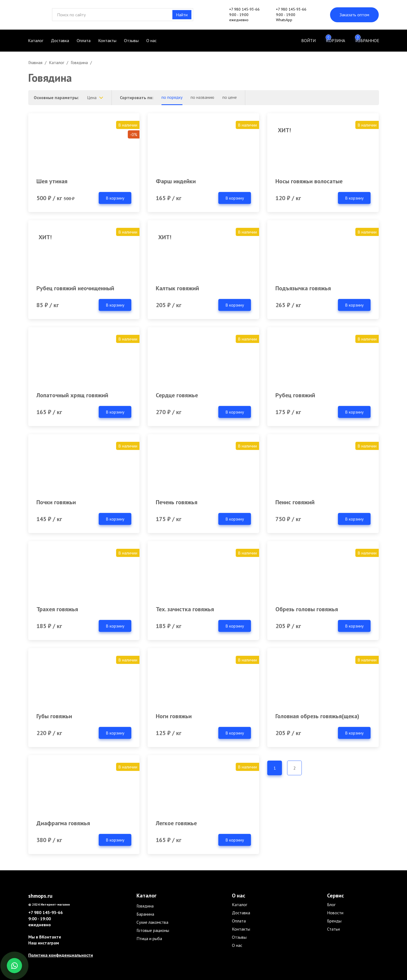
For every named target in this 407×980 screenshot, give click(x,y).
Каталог (36, 40)
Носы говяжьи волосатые (309, 181)
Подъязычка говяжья (303, 288)
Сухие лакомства (152, 922)
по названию (202, 97)
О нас (151, 40)
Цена (92, 97)
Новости (335, 913)
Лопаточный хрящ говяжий (72, 395)
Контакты (107, 40)
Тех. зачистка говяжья (185, 609)
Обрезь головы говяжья (307, 609)
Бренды (334, 921)
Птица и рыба (149, 938)
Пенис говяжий (295, 502)
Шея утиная (52, 181)
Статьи (333, 929)
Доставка (60, 40)
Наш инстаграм (44, 943)
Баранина (145, 914)
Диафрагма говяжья (63, 823)
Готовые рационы (153, 930)
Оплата (84, 40)
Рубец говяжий (295, 395)
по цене (230, 97)
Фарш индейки (176, 181)
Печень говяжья (177, 502)
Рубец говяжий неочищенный (75, 288)
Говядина (145, 906)
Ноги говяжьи (174, 716)
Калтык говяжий (177, 288)
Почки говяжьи (56, 502)
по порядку (172, 97)
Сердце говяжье (177, 395)
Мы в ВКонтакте (45, 937)
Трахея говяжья (57, 609)
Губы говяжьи (54, 716)
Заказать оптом (354, 15)
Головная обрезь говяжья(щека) (317, 716)
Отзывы (131, 40)
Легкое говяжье (176, 823)
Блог (331, 905)
